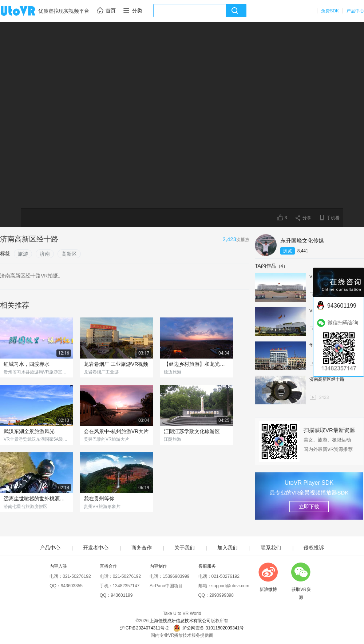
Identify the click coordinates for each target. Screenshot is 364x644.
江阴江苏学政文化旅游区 (192, 431)
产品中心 (355, 11)
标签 (5, 253)
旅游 (23, 254)
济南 (45, 254)
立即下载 (309, 507)
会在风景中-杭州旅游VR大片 (116, 431)
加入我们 (227, 548)
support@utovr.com (230, 586)
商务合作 (142, 548)
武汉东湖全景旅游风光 (29, 431)
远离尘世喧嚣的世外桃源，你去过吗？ (36, 499)
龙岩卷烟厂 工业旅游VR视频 (116, 364)
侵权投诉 (314, 548)
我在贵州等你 (99, 499)
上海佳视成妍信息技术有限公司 (180, 621)
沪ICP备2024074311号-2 (144, 628)
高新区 (69, 254)
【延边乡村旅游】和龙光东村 (197, 364)
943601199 (122, 595)
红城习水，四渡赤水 (27, 364)
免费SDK (330, 11)
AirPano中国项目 (166, 586)
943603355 (72, 586)
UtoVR (26, 11)
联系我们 (271, 548)
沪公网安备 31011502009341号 (209, 628)
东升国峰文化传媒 (302, 241)
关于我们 (185, 548)
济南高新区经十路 (327, 379)
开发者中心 (96, 548)
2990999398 (221, 595)
